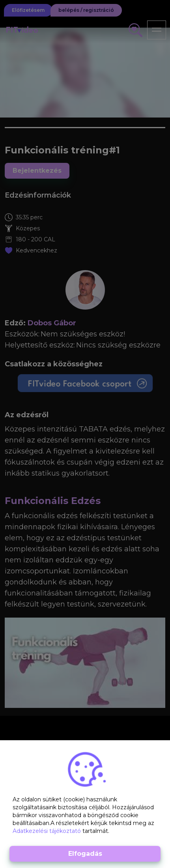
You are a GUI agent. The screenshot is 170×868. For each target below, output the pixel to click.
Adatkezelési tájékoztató (48, 831)
